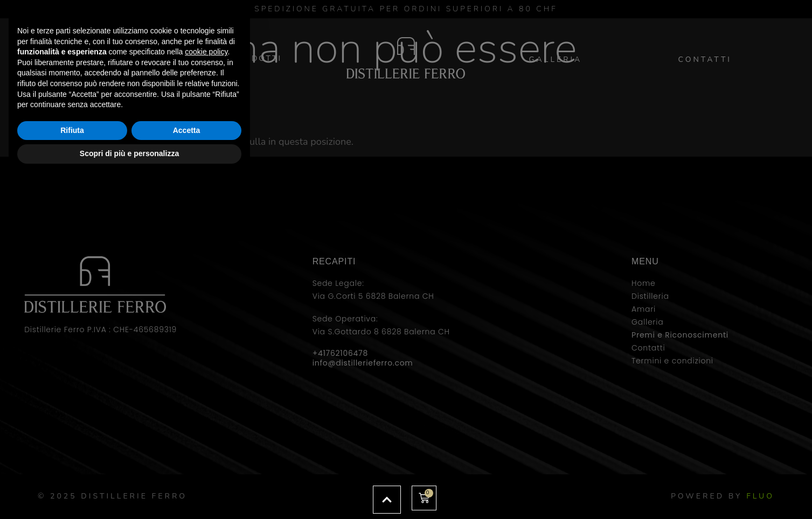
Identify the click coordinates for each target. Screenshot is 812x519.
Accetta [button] (187, 466)
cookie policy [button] (206, 388)
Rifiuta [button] (72, 466)
